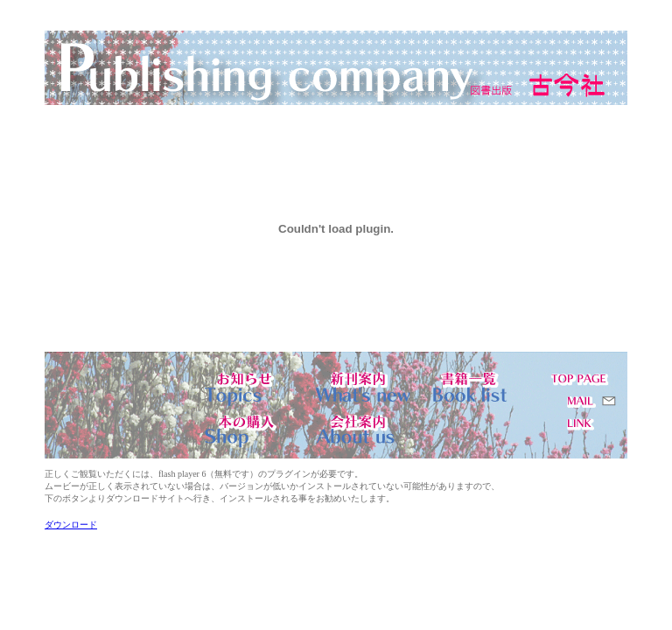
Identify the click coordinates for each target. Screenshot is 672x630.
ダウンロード (71, 525)
